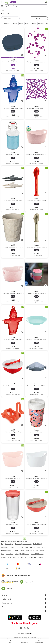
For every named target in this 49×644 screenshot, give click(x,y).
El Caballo (18, 544)
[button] (10, 18)
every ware (24, 557)
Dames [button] (15, 24)
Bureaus (4, 557)
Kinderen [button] (41, 24)
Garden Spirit (32, 557)
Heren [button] (21, 24)
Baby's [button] (27, 24)
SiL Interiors (11, 557)
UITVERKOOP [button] (6, 24)
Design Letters (41, 547)
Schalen (27, 554)
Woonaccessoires (6, 551)
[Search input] (26, 6)
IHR (18, 557)
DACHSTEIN (37, 544)
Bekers (33, 554)
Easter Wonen (30, 551)
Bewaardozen (10, 554)
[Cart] (22, 55)
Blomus (12, 547)
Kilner (17, 554)
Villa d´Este (20, 547)
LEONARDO (40, 554)
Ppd (21, 554)
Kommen (16, 551)
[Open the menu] (2, 6)
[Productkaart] (13, 50)
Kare (3, 554)
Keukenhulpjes (9, 544)
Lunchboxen (5, 547)
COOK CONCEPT (30, 547)
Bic (2, 544)
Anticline (40, 557)
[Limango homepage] (5, 2)
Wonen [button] (34, 24)
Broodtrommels (27, 544)
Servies (22, 551)
